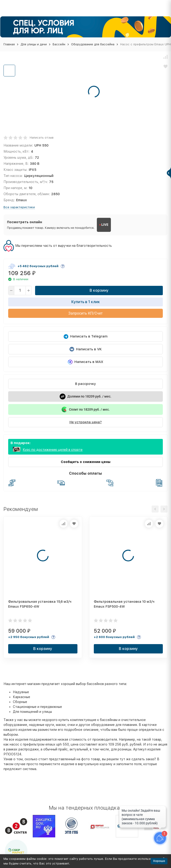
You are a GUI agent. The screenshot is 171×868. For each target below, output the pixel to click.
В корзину (99, 290)
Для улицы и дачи (34, 44)
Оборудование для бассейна (93, 44)
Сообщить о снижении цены (86, 462)
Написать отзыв (42, 138)
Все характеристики (19, 207)
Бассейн (59, 44)
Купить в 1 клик (86, 302)
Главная (9, 44)
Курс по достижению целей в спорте (53, 450)
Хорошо (159, 861)
